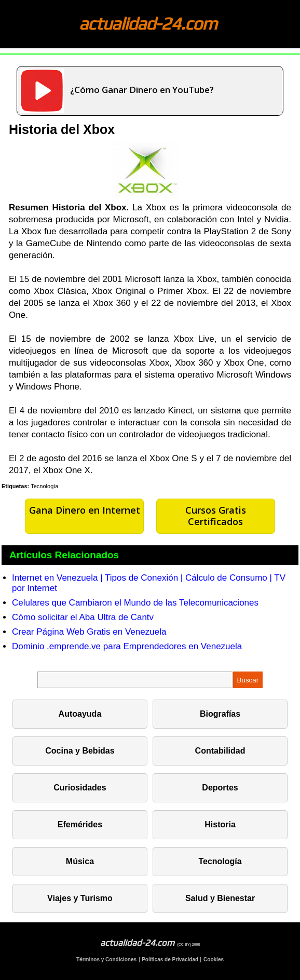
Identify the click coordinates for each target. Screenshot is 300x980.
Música (80, 861)
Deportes (220, 788)
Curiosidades (80, 788)
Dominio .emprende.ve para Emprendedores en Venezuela (127, 646)
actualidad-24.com (148, 23)
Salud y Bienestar (220, 898)
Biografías (220, 714)
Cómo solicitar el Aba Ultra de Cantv (83, 617)
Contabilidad (220, 751)
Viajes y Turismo (80, 898)
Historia (220, 824)
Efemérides (80, 824)
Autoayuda (80, 714)
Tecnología (44, 486)
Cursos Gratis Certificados (216, 516)
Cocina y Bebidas (80, 751)
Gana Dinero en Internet (85, 510)
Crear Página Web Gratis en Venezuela (89, 632)
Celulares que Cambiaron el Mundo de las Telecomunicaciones (135, 603)
